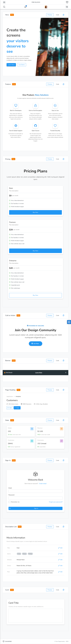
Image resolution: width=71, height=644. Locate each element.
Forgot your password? (56, 502)
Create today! (43, 484)
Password (11, 495)
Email (10, 488)
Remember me (15, 502)
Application (10, 396)
